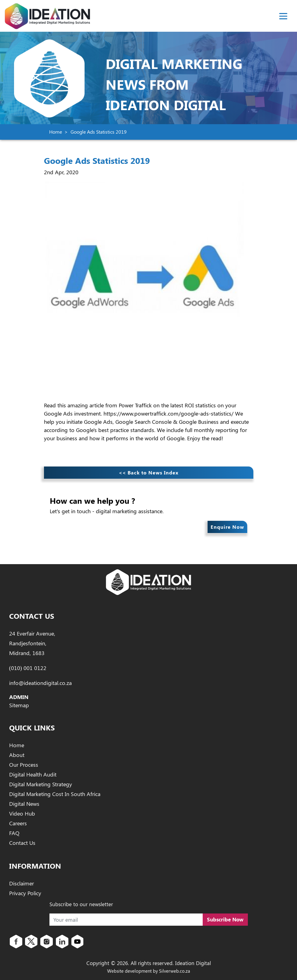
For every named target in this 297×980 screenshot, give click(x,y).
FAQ (14, 833)
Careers (18, 823)
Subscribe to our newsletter (81, 904)
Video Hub (22, 813)
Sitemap (19, 705)
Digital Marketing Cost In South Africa (55, 794)
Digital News (24, 804)
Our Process (24, 765)
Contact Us (22, 843)
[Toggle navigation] (283, 16)
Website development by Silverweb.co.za (149, 971)
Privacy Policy (25, 893)
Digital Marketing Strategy (41, 784)
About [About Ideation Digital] (17, 755)
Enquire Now (227, 527)
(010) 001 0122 (28, 668)
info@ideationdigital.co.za (40, 683)
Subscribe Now (225, 919)
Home (56, 132)
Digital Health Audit (33, 774)
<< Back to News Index (149, 472)
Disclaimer (22, 883)
